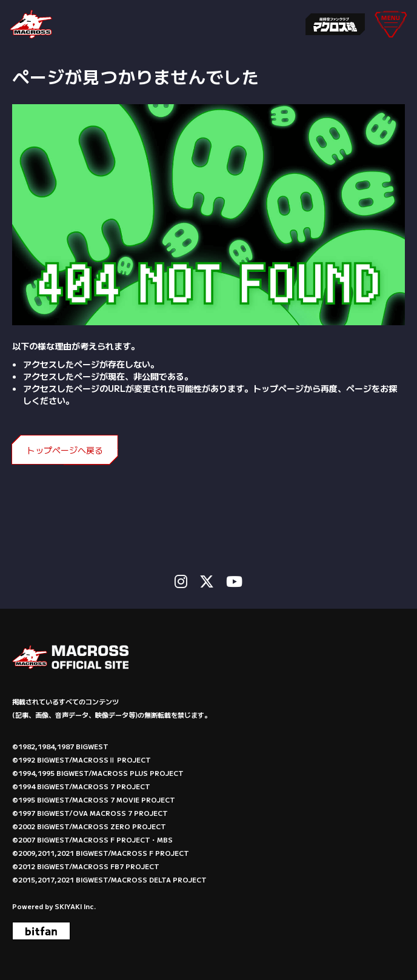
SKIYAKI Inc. (75, 906)
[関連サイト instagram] (181, 581)
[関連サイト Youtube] (234, 581)
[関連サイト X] (207, 581)
